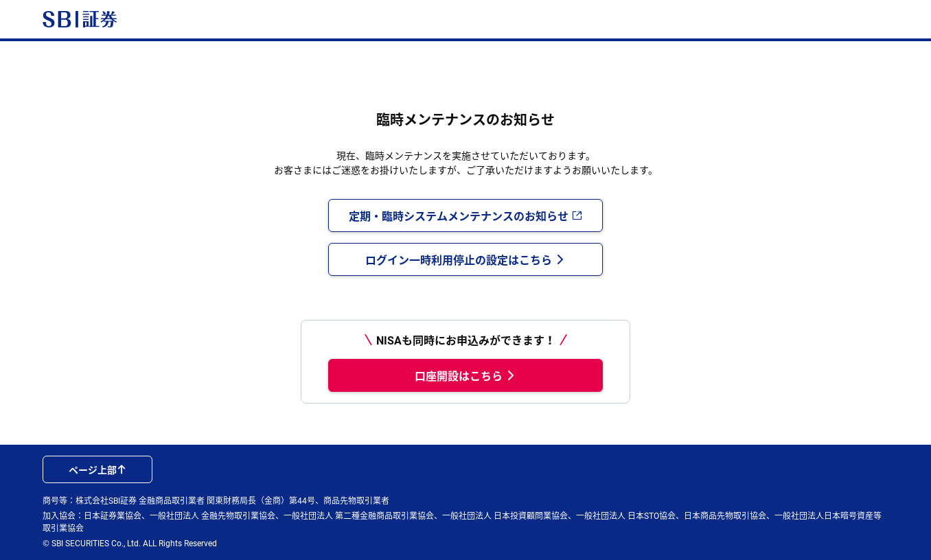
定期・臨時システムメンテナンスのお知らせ (466, 215)
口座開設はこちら (466, 375)
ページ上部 (97, 469)
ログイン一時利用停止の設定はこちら (466, 259)
